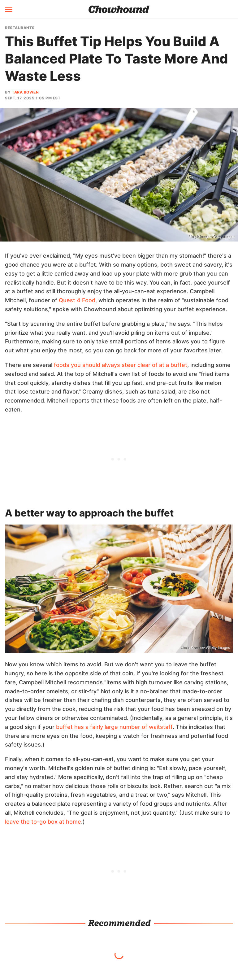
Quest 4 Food (77, 300)
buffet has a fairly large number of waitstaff (114, 727)
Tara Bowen (25, 92)
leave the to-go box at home (43, 822)
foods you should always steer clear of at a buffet (121, 365)
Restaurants (20, 28)
